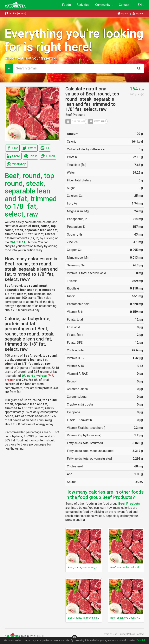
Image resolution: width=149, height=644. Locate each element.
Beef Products (75, 115)
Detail (141, 640)
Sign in (123, 13)
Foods (66, 5)
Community (104, 5)
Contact (125, 5)
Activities (83, 5)
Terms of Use (110, 634)
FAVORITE (97, 121)
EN (141, 5)
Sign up (138, 13)
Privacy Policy (127, 634)
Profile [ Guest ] (15, 13)
